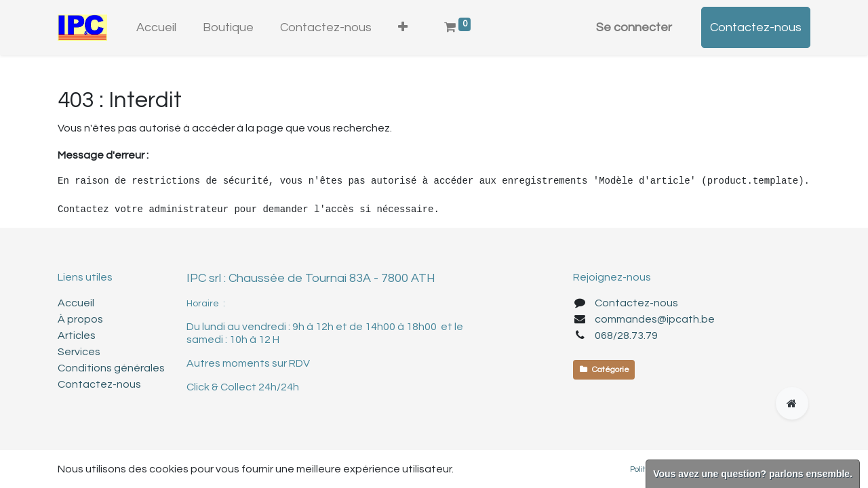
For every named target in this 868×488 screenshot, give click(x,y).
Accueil (76, 303)
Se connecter (634, 27)
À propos (80, 319)
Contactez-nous (756, 27)
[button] (402, 27)
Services (79, 352)
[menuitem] (157, 27)
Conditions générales (111, 368)
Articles (77, 335)
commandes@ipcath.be (655, 319)
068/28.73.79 (626, 335)
